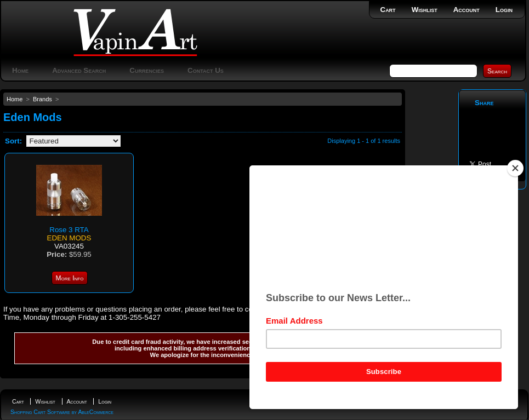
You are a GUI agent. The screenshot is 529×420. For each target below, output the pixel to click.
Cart (388, 10)
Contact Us (206, 70)
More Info (70, 278)
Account (467, 10)
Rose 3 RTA (69, 230)
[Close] (515, 168)
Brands (42, 99)
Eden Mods (69, 238)
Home (20, 70)
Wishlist (425, 10)
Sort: (13, 141)
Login (504, 10)
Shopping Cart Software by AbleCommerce (62, 412)
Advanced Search (79, 70)
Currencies (147, 70)
